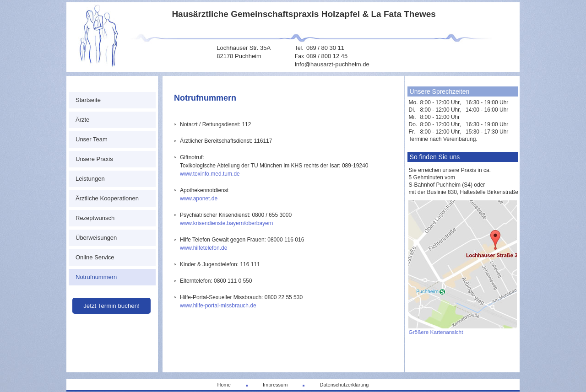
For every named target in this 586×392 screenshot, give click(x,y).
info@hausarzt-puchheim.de (332, 64)
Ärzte (82, 120)
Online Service (95, 257)
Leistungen (90, 179)
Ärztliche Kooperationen (107, 198)
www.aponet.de (199, 199)
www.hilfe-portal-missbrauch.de (218, 306)
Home (224, 385)
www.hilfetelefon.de (203, 248)
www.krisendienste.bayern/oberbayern (226, 223)
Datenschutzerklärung (344, 385)
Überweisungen (96, 238)
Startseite (88, 100)
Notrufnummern (96, 277)
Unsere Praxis (94, 159)
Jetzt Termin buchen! (111, 306)
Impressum (275, 385)
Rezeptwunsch (95, 218)
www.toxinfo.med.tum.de (210, 174)
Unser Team (92, 139)
